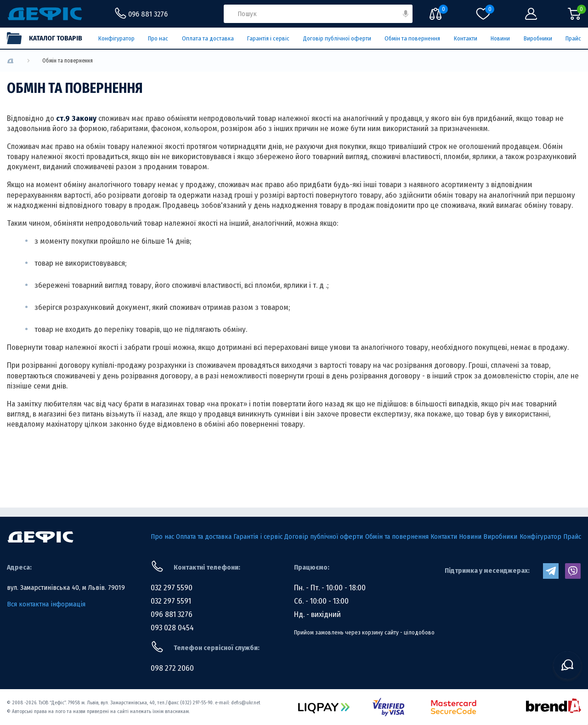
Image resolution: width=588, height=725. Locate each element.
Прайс (573, 38)
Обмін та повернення (412, 38)
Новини (500, 38)
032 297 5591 (171, 601)
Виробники (538, 38)
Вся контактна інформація (46, 604)
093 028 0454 (172, 628)
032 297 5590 (172, 588)
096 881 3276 (172, 614)
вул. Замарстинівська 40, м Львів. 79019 (66, 588)
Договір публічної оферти (337, 38)
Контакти (466, 38)
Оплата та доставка (208, 38)
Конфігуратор (116, 38)
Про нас (158, 38)
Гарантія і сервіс (268, 38)
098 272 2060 (172, 668)
